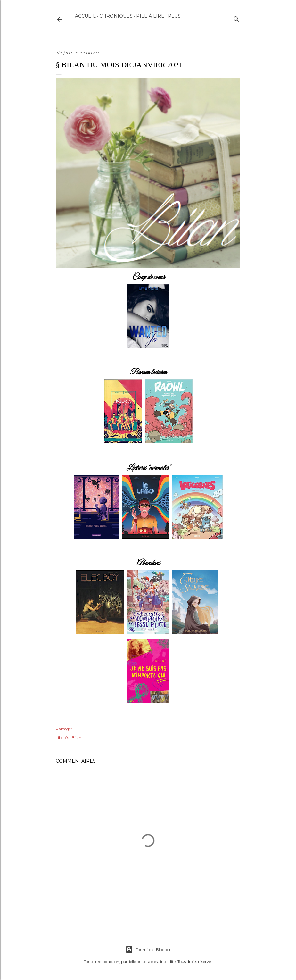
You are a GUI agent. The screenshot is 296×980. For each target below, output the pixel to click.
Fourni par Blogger (148, 950)
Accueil (85, 16)
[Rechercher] (236, 18)
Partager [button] (64, 729)
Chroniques (116, 16)
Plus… (176, 16)
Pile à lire (150, 16)
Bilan (77, 737)
